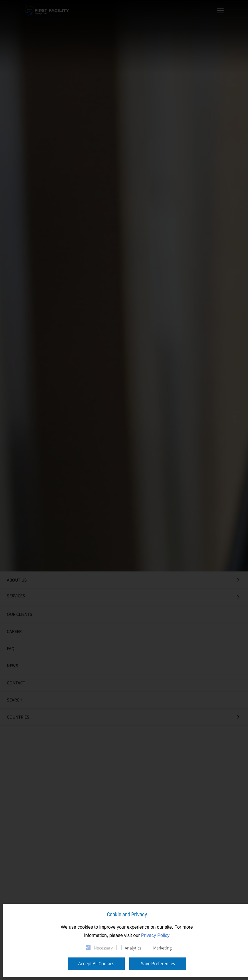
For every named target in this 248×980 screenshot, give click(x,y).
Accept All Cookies (96, 964)
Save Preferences (158, 964)
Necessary (103, 948)
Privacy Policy (155, 935)
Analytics (133, 948)
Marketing (163, 948)
